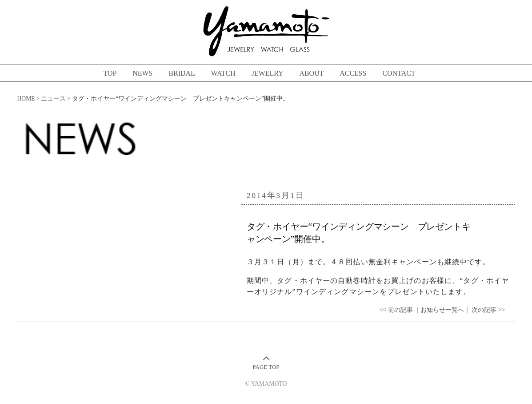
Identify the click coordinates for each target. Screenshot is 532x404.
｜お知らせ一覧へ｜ (442, 310)
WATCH (223, 73)
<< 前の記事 (396, 310)
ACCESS (353, 73)
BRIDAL (182, 73)
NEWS (142, 73)
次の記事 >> (488, 310)
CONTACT (399, 73)
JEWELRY (268, 73)
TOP (110, 73)
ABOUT (311, 73)
